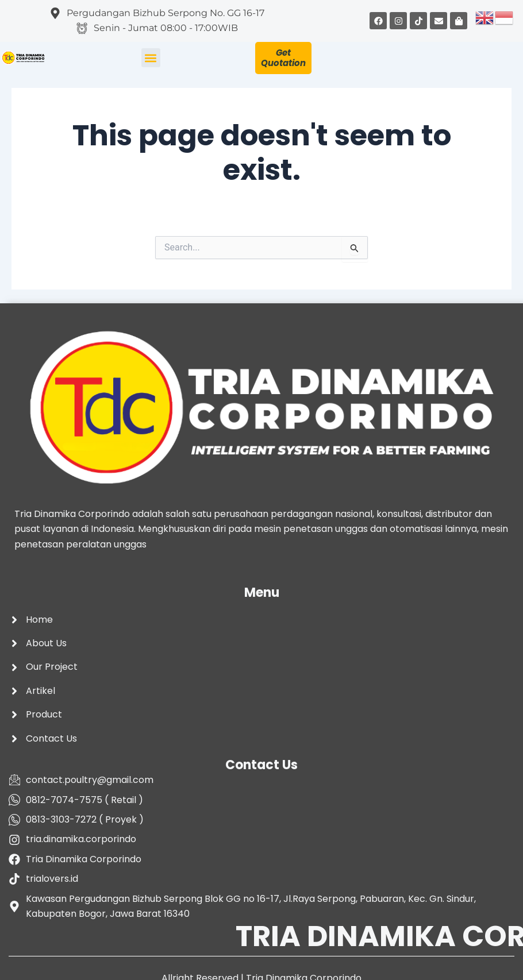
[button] (151, 58)
